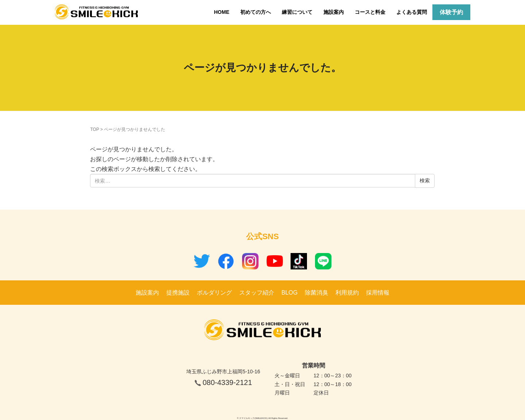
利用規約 (347, 293)
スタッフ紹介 (257, 293)
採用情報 (378, 293)
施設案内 (334, 12)
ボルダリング (214, 293)
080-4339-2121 (227, 382)
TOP (94, 129)
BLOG (289, 293)
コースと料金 (370, 12)
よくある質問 (412, 12)
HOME (222, 12)
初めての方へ (256, 12)
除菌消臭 (316, 293)
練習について (297, 12)
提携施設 (178, 293)
